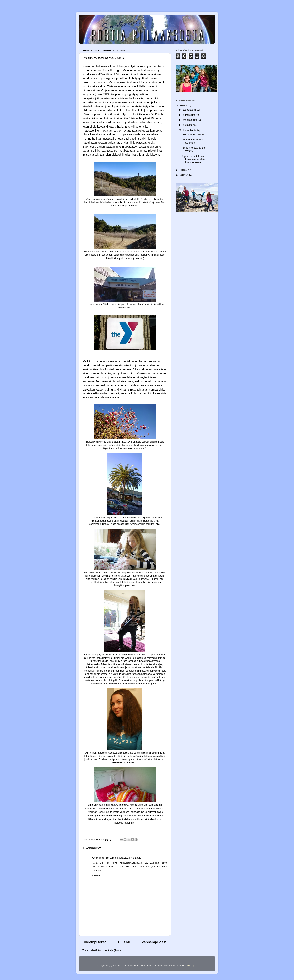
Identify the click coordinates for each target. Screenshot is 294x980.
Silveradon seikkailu (194, 135)
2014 (183, 105)
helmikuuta (190, 125)
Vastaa (96, 875)
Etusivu (124, 942)
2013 (183, 170)
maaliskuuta (190, 120)
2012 (183, 175)
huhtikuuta (189, 115)
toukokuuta (190, 110)
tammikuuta (190, 130)
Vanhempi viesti (154, 942)
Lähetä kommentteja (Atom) (106, 950)
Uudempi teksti (94, 942)
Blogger (192, 966)
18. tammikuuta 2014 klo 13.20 (123, 858)
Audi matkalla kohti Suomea (193, 141)
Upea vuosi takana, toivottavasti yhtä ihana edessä (194, 159)
